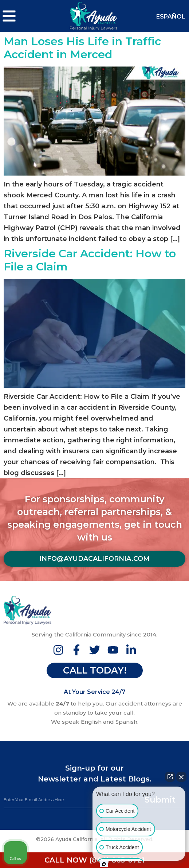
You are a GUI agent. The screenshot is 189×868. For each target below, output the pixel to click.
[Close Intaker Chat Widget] (181, 777)
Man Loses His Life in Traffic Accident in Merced (82, 48)
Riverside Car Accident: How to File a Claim (90, 260)
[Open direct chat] (170, 777)
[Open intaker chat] (104, 864)
